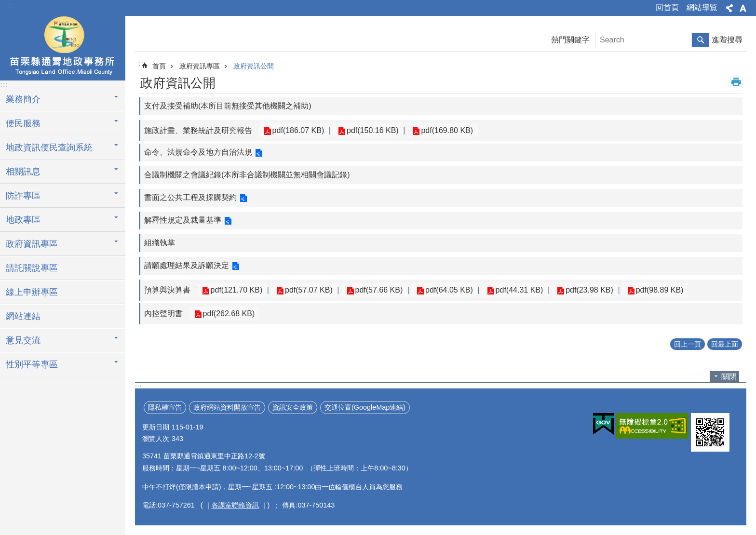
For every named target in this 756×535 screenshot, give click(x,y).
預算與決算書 (167, 290)
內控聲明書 (163, 314)
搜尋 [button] (701, 40)
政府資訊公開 (254, 66)
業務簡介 (23, 99)
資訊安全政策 (293, 407)
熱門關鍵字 (570, 40)
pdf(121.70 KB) (235, 290)
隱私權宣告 (165, 407)
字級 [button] (743, 8)
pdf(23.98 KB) (571, 290)
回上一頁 (688, 344)
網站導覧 (702, 7)
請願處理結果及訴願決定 (187, 265)
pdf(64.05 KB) (437, 290)
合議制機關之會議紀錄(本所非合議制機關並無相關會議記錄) (247, 175)
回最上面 (725, 344)
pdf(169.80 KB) (438, 130)
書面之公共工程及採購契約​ (190, 197)
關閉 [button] (729, 377)
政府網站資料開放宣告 (227, 407)
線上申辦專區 (32, 292)
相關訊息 (23, 172)
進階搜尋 (727, 40)
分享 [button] (729, 8)
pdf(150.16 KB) (367, 130)
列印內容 (736, 82)
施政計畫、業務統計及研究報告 (198, 130)
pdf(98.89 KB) (637, 290)
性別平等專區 (32, 364)
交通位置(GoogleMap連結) (365, 407)
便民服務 (23, 123)
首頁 (159, 66)
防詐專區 (23, 196)
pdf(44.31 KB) (504, 290)
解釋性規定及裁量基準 (183, 220)
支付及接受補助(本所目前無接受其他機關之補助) (228, 106)
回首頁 (667, 7)
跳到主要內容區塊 (5, 5)
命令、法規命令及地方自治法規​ (198, 152)
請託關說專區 (32, 268)
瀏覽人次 (156, 439)
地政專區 (23, 220)
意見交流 (23, 340)
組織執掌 (160, 243)
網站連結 (23, 316)
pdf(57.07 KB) (304, 290)
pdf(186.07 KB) (297, 130)
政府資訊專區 (32, 244)
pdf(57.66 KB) (371, 290)
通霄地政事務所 (63, 47)
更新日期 (156, 427)
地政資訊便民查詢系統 (49, 147)
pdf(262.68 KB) (227, 314)
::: (10, 6)
